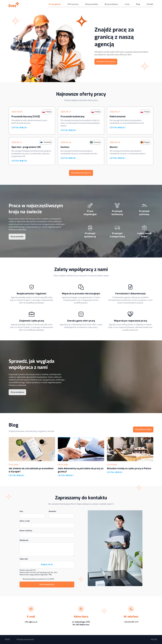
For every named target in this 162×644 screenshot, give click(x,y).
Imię (21, 511)
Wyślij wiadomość (47, 584)
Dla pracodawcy (111, 4)
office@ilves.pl (31, 622)
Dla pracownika (92, 4)
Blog (138, 4)
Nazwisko (52, 511)
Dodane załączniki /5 (28, 570)
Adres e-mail (25, 521)
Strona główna (55, 4)
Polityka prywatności (25, 639)
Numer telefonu (26, 531)
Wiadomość (24, 540)
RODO (7, 639)
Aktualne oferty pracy (106, 62)
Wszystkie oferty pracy (81, 173)
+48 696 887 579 (131, 622)
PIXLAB (154, 639)
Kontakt (150, 4)
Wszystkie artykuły (143, 429)
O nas (127, 4)
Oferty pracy (73, 4)
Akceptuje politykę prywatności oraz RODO (38, 579)
